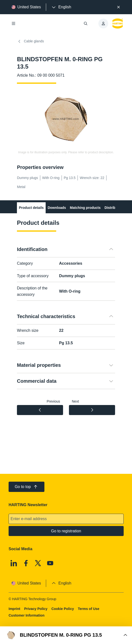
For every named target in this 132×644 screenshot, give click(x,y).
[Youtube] (50, 563)
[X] (38, 563)
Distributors (114, 208)
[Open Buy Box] (66, 635)
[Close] (119, 7)
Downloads (57, 208)
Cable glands (30, 41)
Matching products (85, 208)
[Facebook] (26, 563)
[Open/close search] (86, 24)
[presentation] (61, 7)
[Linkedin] (14, 563)
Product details (31, 208)
